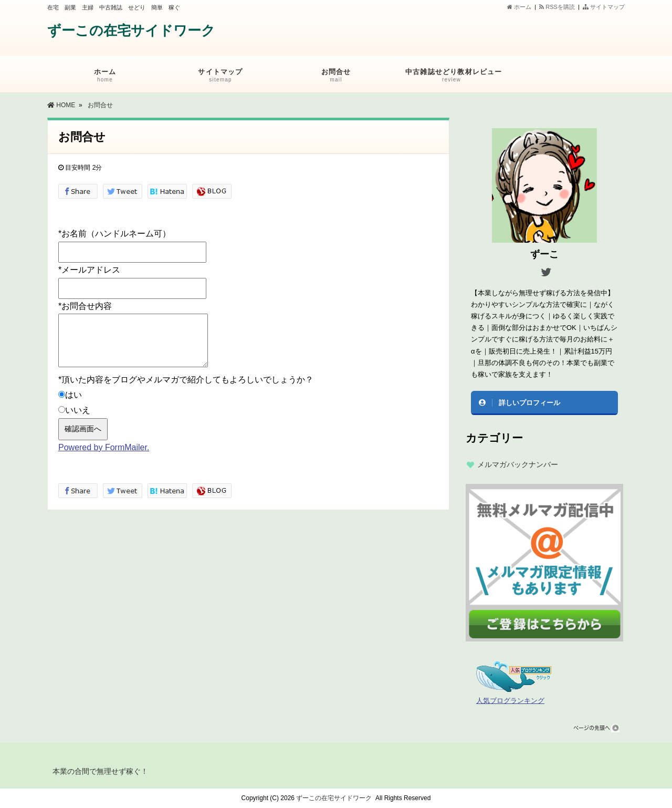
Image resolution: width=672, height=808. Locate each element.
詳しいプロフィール (529, 403)
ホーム (519, 7)
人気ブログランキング (510, 701)
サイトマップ (604, 7)
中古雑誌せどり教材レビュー (454, 77)
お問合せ (336, 77)
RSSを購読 (559, 7)
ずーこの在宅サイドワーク (131, 30)
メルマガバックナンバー (518, 464)
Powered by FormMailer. (104, 447)
